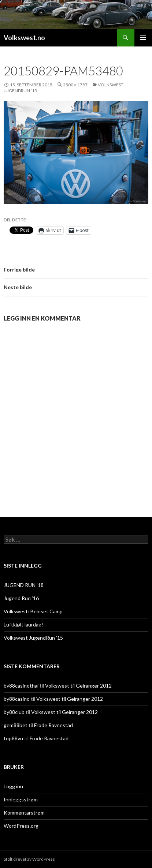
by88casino (17, 699)
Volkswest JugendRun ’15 (33, 638)
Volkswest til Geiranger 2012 (78, 686)
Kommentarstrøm (24, 813)
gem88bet (16, 725)
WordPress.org (21, 826)
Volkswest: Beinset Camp (33, 611)
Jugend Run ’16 (21, 598)
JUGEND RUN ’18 (24, 585)
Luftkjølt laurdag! (23, 624)
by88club (14, 712)
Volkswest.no (24, 38)
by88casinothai (21, 686)
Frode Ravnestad (53, 725)
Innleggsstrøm (21, 799)
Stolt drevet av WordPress (29, 859)
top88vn (13, 738)
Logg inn (13, 786)
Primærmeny (143, 38)
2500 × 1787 (75, 85)
